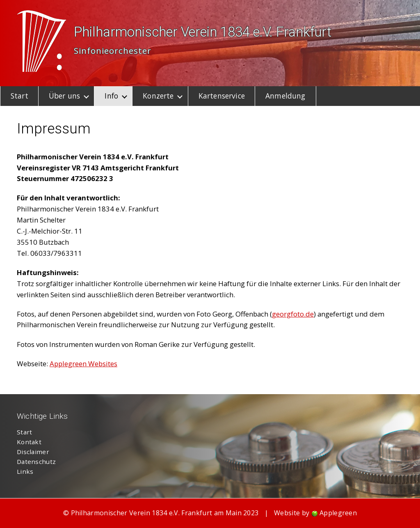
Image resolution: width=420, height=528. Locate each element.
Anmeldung (285, 96)
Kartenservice (222, 96)
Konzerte (158, 96)
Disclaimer (33, 452)
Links (25, 471)
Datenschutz (36, 461)
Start (19, 96)
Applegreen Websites (83, 364)
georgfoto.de (293, 314)
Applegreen (338, 513)
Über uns (64, 96)
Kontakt (29, 442)
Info (111, 96)
